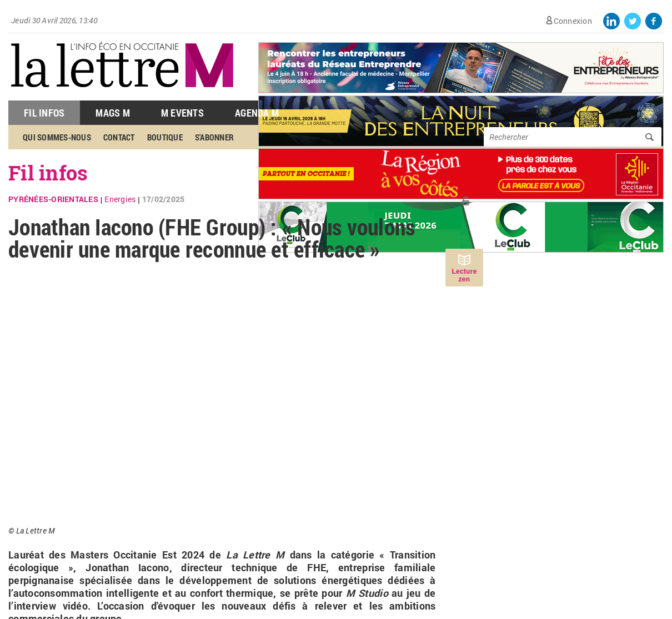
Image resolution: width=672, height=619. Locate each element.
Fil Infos (44, 113)
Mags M (113, 113)
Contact (119, 137)
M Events (182, 113)
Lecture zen (464, 275)
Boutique (165, 137)
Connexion (573, 21)
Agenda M (257, 113)
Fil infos (48, 173)
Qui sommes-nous (57, 137)
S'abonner (214, 137)
